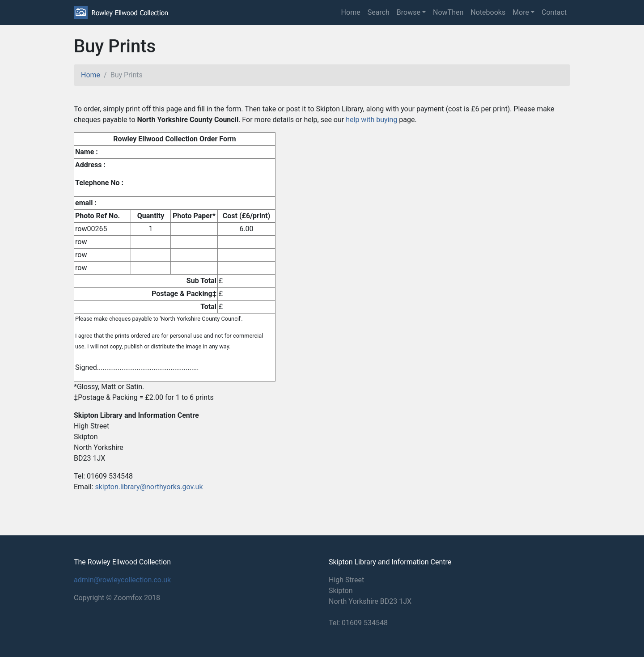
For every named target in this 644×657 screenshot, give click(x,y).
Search (379, 12)
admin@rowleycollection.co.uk (122, 580)
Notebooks (488, 12)
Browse (409, 12)
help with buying (371, 120)
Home (351, 12)
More (521, 12)
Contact (554, 12)
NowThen (448, 12)
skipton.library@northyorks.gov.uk (149, 487)
